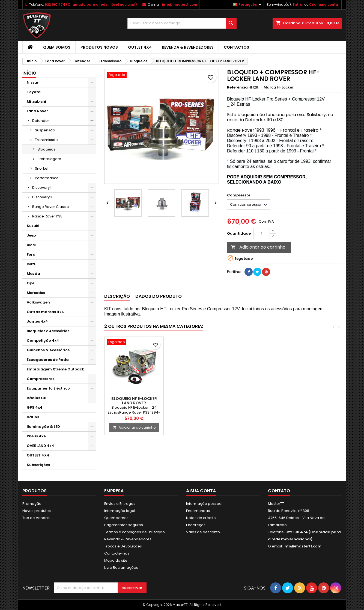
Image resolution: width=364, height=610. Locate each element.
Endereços (196, 525)
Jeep (31, 235)
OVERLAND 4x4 (41, 446)
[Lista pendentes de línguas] (248, 5)
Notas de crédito (201, 518)
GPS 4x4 (35, 407)
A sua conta (201, 491)
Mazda (33, 274)
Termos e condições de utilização (135, 532)
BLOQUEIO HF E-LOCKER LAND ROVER (134, 401)
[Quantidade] (262, 234)
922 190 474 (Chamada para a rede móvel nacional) (91, 5)
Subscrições (38, 465)
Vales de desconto (203, 532)
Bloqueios (47, 149)
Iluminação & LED (43, 427)
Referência (237, 87)
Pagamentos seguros (124, 525)
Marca (270, 87)
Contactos (236, 47)
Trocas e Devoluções (123, 546)
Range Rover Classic (50, 207)
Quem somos (57, 47)
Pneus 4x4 (36, 436)
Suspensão (45, 130)
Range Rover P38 (47, 216)
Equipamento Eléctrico (48, 388)
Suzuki (33, 226)
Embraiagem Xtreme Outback (55, 369)
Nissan (33, 82)
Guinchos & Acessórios (48, 350)
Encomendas (198, 511)
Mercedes (36, 293)
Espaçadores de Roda (48, 360)
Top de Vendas (36, 518)
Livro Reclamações (121, 568)
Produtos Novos (99, 47)
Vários (33, 417)
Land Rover (37, 111)
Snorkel (42, 168)
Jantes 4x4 (37, 321)
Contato (279, 491)
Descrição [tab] (117, 296)
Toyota (34, 92)
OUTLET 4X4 (140, 47)
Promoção (32, 504)
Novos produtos (37, 511)
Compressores (41, 379)
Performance (47, 178)
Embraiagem (49, 159)
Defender (41, 121)
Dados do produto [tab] (159, 296)
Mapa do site (116, 560)
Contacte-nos (117, 553)
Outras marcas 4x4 (45, 312)
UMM (31, 245)
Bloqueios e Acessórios (48, 331)
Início (29, 73)
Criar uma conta (324, 5)
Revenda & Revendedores (188, 47)
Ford (31, 254)
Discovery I (42, 188)
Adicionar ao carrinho (258, 247)
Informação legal (120, 511)
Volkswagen (38, 302)
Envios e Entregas (120, 504)
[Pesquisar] (182, 23)
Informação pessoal (204, 504)
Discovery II (42, 197)
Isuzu (32, 264)
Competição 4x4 (43, 341)
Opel (31, 283)
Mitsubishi (36, 101)
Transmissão (46, 140)
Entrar (298, 5)
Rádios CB (36, 398)
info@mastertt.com (180, 5)
